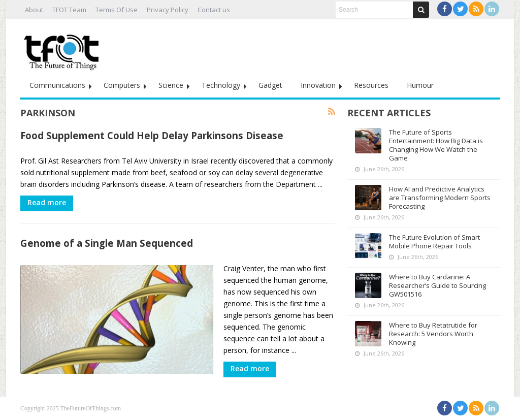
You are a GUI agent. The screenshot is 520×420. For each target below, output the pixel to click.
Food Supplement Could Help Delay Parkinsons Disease (152, 135)
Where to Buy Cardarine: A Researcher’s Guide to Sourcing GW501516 (437, 285)
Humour (420, 85)
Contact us (214, 10)
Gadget (270, 85)
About (34, 10)
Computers (122, 85)
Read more (47, 202)
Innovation (318, 85)
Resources (371, 85)
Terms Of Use (117, 10)
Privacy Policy (168, 10)
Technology (221, 85)
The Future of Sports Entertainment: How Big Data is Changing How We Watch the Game (436, 145)
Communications (57, 85)
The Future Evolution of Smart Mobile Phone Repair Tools (434, 241)
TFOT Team (69, 10)
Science (171, 85)
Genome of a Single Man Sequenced (107, 243)
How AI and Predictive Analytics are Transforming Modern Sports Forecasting (440, 198)
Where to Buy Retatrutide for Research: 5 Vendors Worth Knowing (433, 334)
